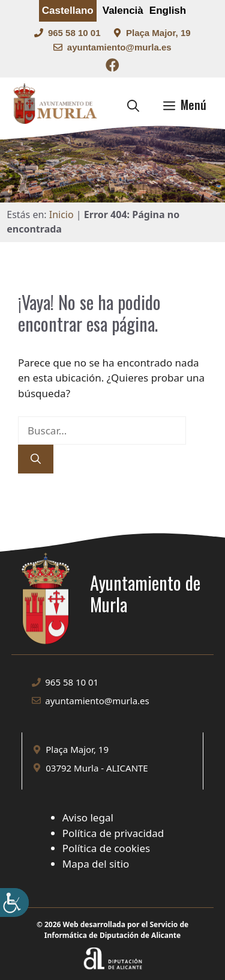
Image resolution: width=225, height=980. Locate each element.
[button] (133, 105)
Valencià (123, 11)
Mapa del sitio (96, 864)
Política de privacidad (113, 833)
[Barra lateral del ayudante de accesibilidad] (14, 902)
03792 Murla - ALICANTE (97, 768)
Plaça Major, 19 (158, 33)
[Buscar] (36, 459)
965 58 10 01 (74, 33)
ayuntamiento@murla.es (119, 47)
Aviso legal (88, 817)
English (168, 11)
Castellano (68, 11)
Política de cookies (106, 848)
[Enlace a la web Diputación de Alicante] (113, 944)
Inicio (61, 215)
